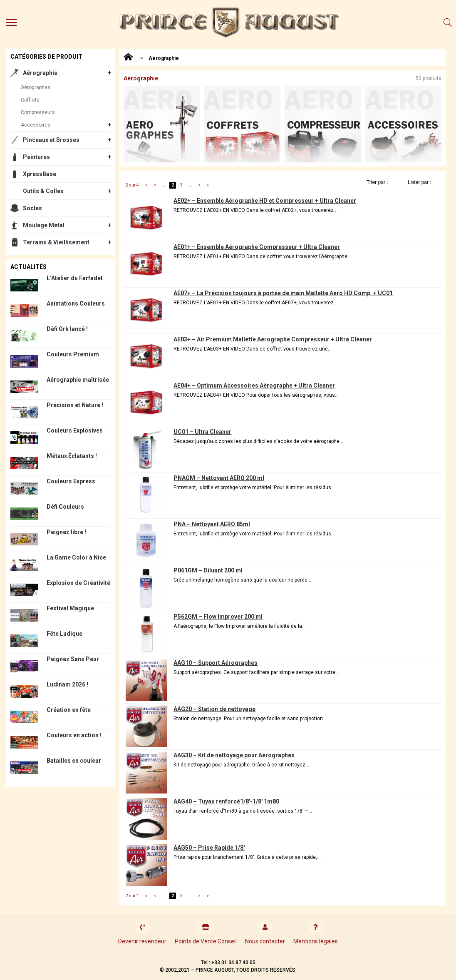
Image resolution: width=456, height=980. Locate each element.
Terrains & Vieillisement (56, 242)
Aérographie (40, 73)
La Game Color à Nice (76, 557)
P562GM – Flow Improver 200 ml (218, 617)
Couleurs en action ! (74, 735)
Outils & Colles (43, 191)
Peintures (36, 157)
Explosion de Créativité (78, 583)
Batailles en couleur (74, 761)
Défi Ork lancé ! (67, 329)
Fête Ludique (64, 634)
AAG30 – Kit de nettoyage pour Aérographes (234, 755)
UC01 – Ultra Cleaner (202, 432)
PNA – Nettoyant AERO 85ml (212, 524)
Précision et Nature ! (75, 405)
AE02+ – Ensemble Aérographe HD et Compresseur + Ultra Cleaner (265, 201)
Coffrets (30, 100)
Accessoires (36, 125)
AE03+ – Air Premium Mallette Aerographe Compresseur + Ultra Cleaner (273, 339)
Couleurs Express (71, 481)
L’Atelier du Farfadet (75, 278)
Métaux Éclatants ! (72, 456)
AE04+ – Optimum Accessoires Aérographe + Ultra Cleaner (254, 386)
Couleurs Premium (73, 354)
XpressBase (40, 174)
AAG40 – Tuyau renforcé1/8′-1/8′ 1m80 (226, 801)
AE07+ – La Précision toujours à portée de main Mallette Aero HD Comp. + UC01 (283, 293)
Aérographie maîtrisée (78, 380)
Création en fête (69, 710)
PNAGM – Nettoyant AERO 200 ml (219, 478)
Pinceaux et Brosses (51, 140)
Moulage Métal (44, 225)
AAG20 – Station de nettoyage (214, 709)
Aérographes (36, 87)
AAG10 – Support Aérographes (216, 663)
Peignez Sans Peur (73, 659)
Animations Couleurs (76, 303)
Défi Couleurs (65, 507)
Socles (32, 208)
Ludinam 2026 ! (67, 684)
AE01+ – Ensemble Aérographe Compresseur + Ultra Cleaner (257, 247)
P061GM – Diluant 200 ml (208, 570)
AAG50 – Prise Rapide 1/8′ (209, 848)
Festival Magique (70, 608)
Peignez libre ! (66, 532)
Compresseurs (38, 112)
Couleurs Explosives (75, 430)
